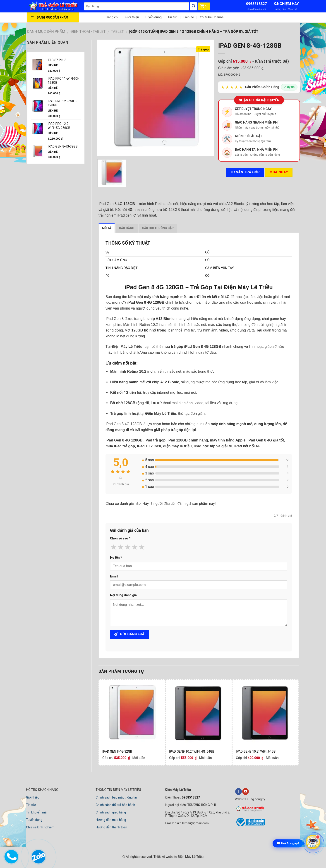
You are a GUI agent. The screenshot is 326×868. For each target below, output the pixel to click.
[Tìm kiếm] (194, 6)
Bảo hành (127, 228)
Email (114, 576)
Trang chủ (112, 17)
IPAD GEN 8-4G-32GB (117, 751)
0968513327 (256, 4)
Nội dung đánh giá (123, 595)
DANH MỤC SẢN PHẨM (46, 32)
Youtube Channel (212, 17)
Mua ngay (279, 172)
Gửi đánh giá (129, 634)
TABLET (117, 32)
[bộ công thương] (250, 826)
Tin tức (173, 17)
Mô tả (107, 228)
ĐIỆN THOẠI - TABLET (88, 32)
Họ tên (116, 558)
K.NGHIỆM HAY (286, 4)
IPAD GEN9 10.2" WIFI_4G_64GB (192, 751)
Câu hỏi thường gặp (158, 228)
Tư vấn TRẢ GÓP (245, 172)
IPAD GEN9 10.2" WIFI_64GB (256, 751)
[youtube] (246, 792)
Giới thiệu (132, 17)
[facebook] (239, 792)
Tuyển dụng (153, 17)
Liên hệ (189, 17)
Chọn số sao (120, 538)
